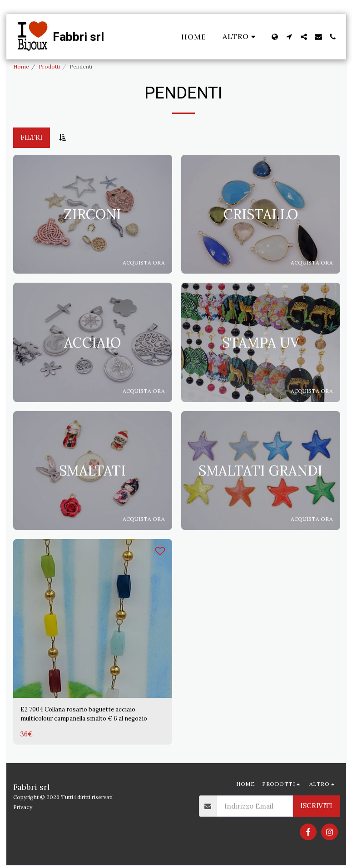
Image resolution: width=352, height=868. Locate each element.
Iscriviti (316, 808)
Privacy (23, 809)
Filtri (31, 137)
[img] (93, 618)
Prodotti (49, 66)
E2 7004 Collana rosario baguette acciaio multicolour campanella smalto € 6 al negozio (87, 716)
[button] (289, 37)
